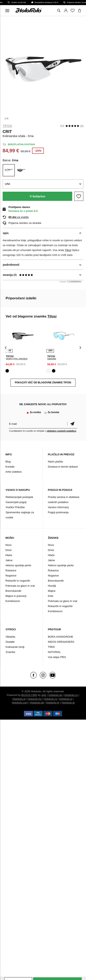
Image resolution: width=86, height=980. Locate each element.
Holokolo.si (66, 699)
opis (6, 233)
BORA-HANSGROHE (61, 637)
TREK (51, 647)
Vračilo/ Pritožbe (15, 507)
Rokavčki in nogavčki (18, 581)
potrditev (72, 424)
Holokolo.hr (53, 703)
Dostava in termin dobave (63, 467)
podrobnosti (11, 265)
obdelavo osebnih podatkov (61, 431)
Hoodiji (52, 586)
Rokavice (11, 570)
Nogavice (11, 576)
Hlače (9, 555)
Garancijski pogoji (16, 502)
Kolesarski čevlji (15, 647)
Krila (51, 596)
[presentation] (6, 348)
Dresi (9, 550)
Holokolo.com (20, 703)
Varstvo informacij (58, 507)
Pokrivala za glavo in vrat (20, 586)
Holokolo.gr (68, 703)
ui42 (44, 695)
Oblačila (10, 637)
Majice (52, 591)
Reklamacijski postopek (19, 497)
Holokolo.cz (71, 695)
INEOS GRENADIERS (61, 642)
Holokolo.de (37, 703)
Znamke (10, 652)
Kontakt (10, 467)
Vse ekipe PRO (57, 657)
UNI (8, 184)
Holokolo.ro (51, 699)
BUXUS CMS (29, 695)
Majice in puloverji (16, 596)
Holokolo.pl (19, 699)
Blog (8, 462)
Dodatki (10, 642)
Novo (9, 545)
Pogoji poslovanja (58, 512)
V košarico (38, 196)
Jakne (9, 560)
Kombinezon (13, 601)
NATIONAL (54, 652)
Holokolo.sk (55, 695)
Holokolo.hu (35, 699)
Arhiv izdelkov (14, 472)
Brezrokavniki (13, 591)
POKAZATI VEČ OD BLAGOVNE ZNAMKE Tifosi (43, 383)
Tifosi (7, 126)
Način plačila (55, 462)
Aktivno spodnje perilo (18, 565)
